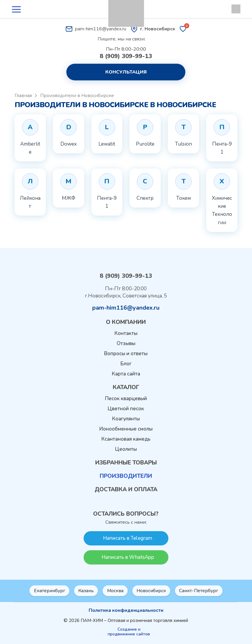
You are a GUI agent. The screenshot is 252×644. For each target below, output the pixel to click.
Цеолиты (126, 449)
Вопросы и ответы (126, 354)
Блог (126, 364)
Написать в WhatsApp (126, 557)
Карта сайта (126, 374)
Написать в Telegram (126, 538)
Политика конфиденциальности (126, 610)
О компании (126, 322)
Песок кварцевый (126, 399)
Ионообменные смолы (126, 429)
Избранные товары (126, 463)
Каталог (126, 388)
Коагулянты (126, 419)
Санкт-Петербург (201, 591)
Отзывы (126, 344)
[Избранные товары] (183, 29)
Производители (126, 476)
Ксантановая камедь (126, 439)
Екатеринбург (47, 591)
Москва (115, 591)
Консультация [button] (126, 72)
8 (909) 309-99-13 (126, 56)
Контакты (126, 334)
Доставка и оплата (126, 490)
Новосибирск (153, 591)
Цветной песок (126, 409)
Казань (85, 591)
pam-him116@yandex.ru (96, 29)
